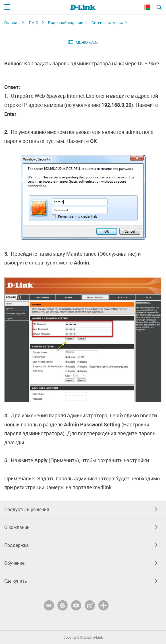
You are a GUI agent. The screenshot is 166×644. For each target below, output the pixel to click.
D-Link (98, 637)
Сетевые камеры (107, 23)
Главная (12, 23)
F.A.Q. (34, 23)
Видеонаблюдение (66, 23)
